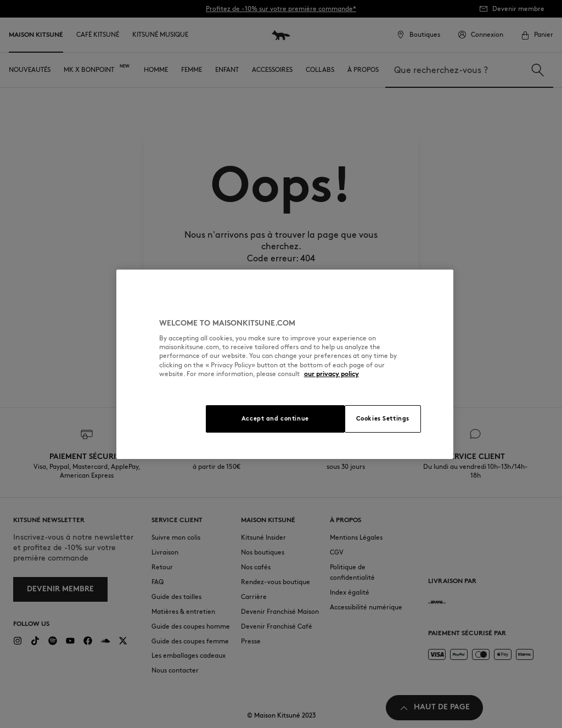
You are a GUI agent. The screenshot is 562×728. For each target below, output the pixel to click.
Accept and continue (275, 418)
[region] (285, 364)
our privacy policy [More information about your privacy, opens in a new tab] (331, 374)
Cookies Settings (383, 418)
